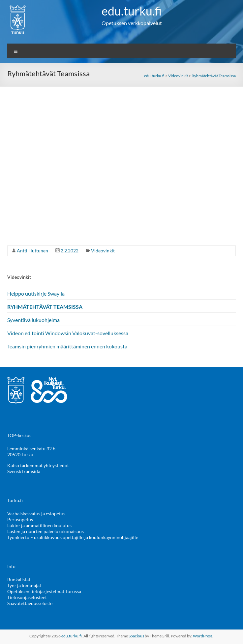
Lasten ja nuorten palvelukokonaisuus (46, 531)
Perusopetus (20, 519)
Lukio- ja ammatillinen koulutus (39, 525)
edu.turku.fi (132, 11)
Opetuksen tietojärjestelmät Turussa (44, 591)
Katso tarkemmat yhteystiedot (38, 465)
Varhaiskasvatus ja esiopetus (36, 514)
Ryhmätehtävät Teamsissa (45, 307)
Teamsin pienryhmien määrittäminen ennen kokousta (67, 346)
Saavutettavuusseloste (30, 603)
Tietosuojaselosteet (27, 597)
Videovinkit (103, 251)
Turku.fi (15, 500)
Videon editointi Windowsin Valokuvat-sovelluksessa (68, 333)
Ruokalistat (19, 580)
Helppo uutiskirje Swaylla (36, 293)
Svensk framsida (24, 471)
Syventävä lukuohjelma (33, 320)
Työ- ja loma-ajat (24, 585)
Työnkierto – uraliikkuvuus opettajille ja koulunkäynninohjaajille (73, 537)
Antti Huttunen (32, 251)
